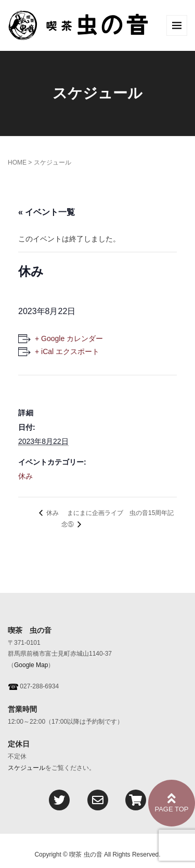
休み (25, 476)
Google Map (31, 665)
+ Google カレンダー (69, 338)
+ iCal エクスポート (67, 351)
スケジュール (27, 768)
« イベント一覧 (47, 212)
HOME (17, 162)
